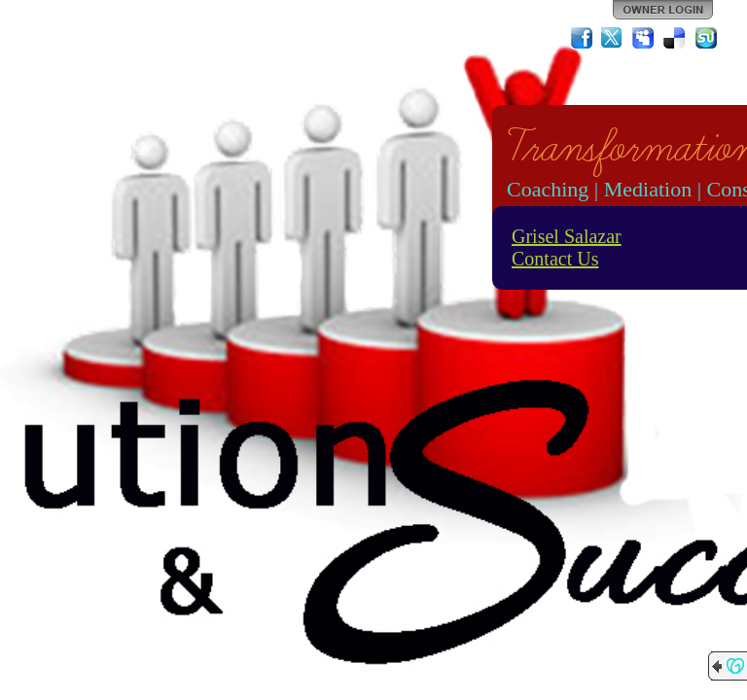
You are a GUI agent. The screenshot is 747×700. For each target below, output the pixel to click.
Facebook (582, 38)
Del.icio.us (675, 38)
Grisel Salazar (567, 236)
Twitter (613, 38)
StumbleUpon (706, 38)
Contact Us (555, 259)
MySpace (644, 38)
